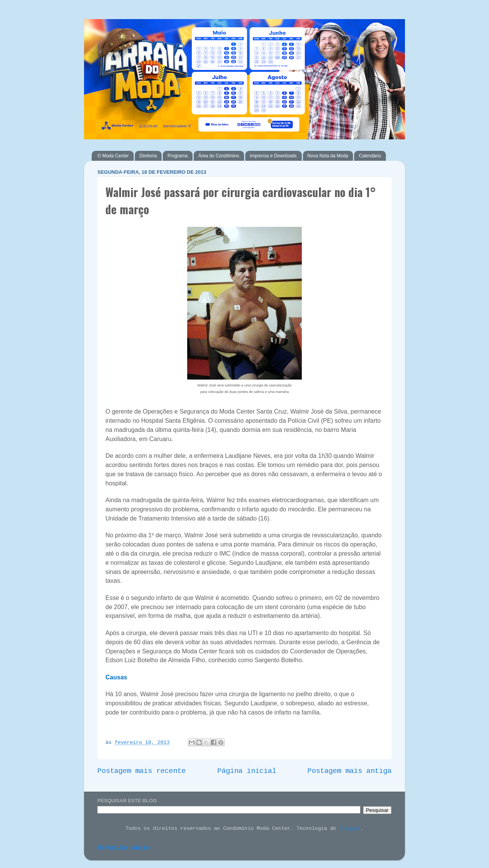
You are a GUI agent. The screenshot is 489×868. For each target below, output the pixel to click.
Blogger (350, 829)
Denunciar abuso (123, 848)
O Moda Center (113, 156)
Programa (177, 156)
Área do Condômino (219, 156)
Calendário (370, 156)
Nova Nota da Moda (328, 156)
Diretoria (148, 156)
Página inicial (247, 771)
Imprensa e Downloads (273, 156)
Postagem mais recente (142, 771)
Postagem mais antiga (350, 771)
